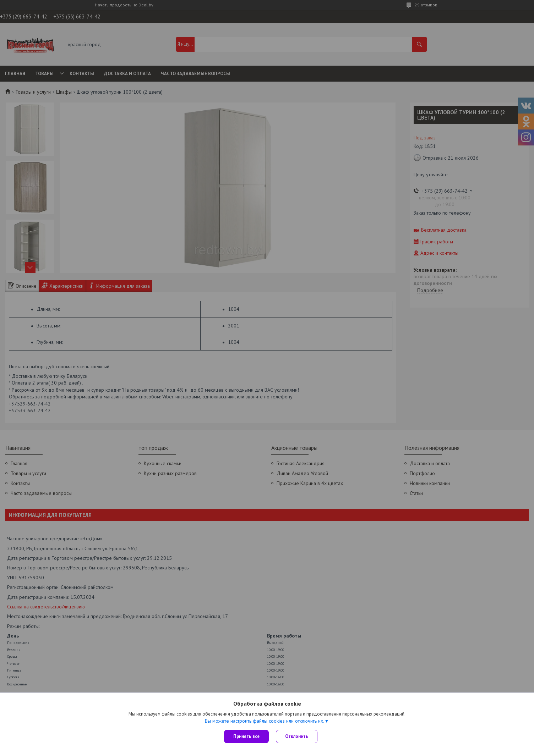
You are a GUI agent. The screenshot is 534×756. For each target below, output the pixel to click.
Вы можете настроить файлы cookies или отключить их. (265, 721)
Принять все (246, 736)
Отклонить (297, 736)
